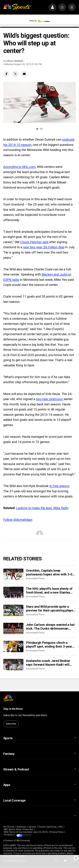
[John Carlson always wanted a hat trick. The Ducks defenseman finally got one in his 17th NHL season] (13, 628)
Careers (32, 827)
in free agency (59, 486)
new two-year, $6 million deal (44, 247)
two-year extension (49, 399)
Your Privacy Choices (33, 835)
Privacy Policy (57, 832)
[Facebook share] (6, 74)
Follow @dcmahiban (18, 520)
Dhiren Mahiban (15, 61)
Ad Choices (9, 827)
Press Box (28, 829)
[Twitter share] (15, 74)
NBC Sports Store (12, 829)
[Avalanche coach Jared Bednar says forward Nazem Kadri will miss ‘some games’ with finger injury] (13, 665)
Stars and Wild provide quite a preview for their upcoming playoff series (51, 608)
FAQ (61, 827)
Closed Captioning (47, 827)
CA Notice (9, 835)
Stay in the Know (13, 709)
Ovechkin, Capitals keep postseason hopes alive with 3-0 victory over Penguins (49, 572)
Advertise (22, 827)
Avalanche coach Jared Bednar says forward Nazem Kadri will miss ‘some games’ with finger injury (48, 663)
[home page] (17, 7)
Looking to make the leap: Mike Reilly (42, 508)
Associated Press (35, 578)
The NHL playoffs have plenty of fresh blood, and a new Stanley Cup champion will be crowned (49, 591)
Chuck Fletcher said (34, 242)
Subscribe (11, 724)
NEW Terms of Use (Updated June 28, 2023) (26, 832)
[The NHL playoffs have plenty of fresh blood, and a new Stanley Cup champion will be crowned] (13, 592)
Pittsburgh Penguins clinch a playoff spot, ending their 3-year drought (49, 645)
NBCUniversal (23, 841)
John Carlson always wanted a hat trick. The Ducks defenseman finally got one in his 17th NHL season (50, 627)
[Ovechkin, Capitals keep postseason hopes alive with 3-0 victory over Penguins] (13, 574)
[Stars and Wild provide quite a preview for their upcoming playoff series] (13, 610)
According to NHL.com (19, 167)
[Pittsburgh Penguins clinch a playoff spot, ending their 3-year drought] (13, 646)
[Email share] (24, 74)
